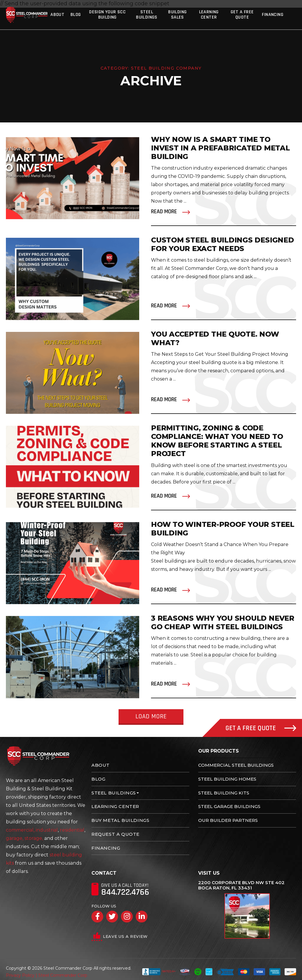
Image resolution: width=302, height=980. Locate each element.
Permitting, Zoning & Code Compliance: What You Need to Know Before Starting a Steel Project (217, 441)
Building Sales (178, 15)
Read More (164, 212)
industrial (47, 830)
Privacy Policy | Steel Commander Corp (47, 975)
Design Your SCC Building (108, 15)
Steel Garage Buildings (229, 806)
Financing (274, 15)
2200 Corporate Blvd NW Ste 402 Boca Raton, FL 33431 (241, 885)
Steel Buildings (147, 15)
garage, (15, 838)
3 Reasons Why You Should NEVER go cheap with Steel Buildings (223, 622)
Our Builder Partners (228, 820)
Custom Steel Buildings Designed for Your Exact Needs (223, 244)
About (58, 15)
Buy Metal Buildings (120, 820)
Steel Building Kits (224, 793)
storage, (34, 838)
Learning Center (210, 15)
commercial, (20, 830)
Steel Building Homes (227, 779)
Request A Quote (115, 834)
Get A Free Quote (243, 15)
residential (72, 830)
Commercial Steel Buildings (236, 765)
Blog (76, 15)
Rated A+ (159, 972)
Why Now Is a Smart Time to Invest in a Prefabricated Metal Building (221, 148)
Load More (151, 717)
